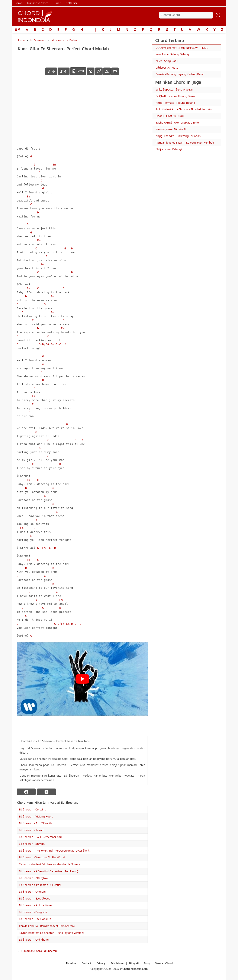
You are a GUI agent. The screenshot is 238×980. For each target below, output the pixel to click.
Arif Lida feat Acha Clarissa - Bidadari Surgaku (184, 109)
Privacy (101, 963)
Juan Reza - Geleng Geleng (172, 54)
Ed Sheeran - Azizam (32, 830)
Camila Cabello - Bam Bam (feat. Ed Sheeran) (47, 926)
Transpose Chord (38, 3)
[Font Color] (115, 71)
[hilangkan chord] (91, 71)
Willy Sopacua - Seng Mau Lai (174, 89)
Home (18, 3)
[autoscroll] (78, 71)
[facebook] (26, 792)
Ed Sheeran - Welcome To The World (42, 857)
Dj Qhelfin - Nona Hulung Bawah (176, 96)
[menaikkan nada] (64, 71)
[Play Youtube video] (82, 679)
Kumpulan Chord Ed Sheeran (39, 951)
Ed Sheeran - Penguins (33, 912)
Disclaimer (117, 963)
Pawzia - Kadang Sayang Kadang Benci (180, 74)
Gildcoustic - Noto (167, 68)
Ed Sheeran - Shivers (32, 844)
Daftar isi (71, 3)
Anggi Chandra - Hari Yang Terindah (178, 136)
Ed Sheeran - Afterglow (33, 878)
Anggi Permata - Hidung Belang (175, 103)
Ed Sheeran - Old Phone (34, 940)
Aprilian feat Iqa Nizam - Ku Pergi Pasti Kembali (185, 142)
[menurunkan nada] (51, 71)
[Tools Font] (107, 71)
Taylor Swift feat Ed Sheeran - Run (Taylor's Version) (52, 933)
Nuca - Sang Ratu (167, 61)
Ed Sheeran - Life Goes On (35, 919)
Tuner (57, 3)
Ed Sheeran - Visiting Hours (36, 816)
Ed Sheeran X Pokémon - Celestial (40, 885)
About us (71, 963)
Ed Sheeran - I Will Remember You (40, 837)
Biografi (134, 963)
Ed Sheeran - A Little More (35, 905)
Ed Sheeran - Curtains (32, 809)
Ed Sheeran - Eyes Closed (35, 898)
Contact (86, 963)
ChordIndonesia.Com (135, 969)
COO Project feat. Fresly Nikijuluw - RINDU (182, 48)
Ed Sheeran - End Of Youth (35, 823)
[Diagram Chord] (99, 71)
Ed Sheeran (38, 40)
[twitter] (46, 792)
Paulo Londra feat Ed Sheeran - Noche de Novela (49, 864)
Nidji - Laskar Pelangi (169, 149)
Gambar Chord (164, 963)
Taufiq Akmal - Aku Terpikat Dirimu (177, 122)
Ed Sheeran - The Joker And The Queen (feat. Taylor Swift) (55, 850)
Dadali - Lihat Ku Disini (170, 116)
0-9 (18, 30)
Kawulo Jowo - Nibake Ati (171, 129)
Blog (147, 963)
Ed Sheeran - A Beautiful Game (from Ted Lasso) (49, 871)
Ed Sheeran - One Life (32, 892)
